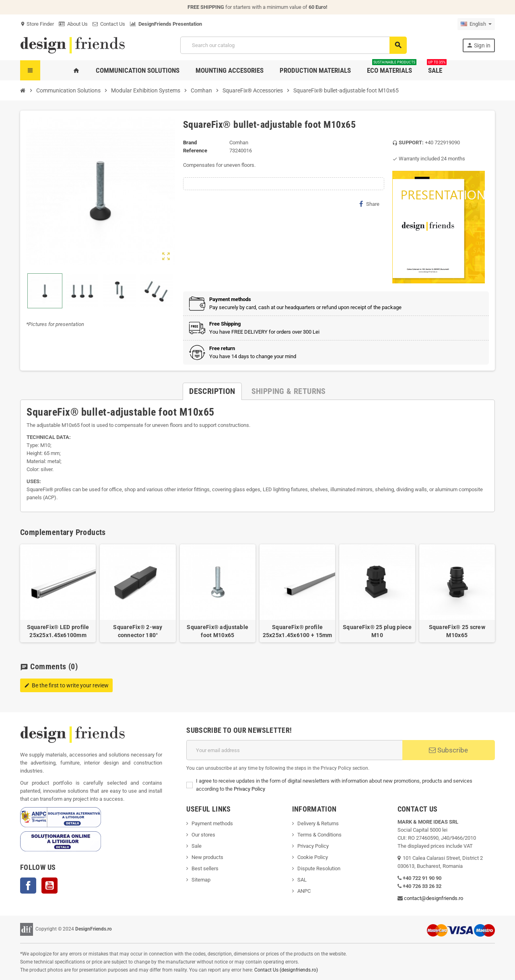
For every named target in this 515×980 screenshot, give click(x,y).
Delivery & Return (317, 823)
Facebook (28, 886)
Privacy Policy (249, 789)
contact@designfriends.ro (434, 898)
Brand (190, 142)
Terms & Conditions (319, 835)
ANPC (304, 891)
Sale (197, 846)
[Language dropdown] (476, 24)
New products (207, 857)
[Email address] (294, 750)
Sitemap (201, 880)
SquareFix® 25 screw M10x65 (457, 631)
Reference (195, 151)
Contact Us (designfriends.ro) (286, 970)
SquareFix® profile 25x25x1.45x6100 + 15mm (298, 631)
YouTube (49, 886)
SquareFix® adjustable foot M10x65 (217, 631)
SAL (302, 880)
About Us (73, 24)
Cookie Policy (313, 857)
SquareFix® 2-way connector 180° (138, 631)
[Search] (293, 45)
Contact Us (109, 24)
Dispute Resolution (319, 868)
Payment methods (212, 823)
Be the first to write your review (66, 685)
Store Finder (37, 24)
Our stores (203, 835)
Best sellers (205, 868)
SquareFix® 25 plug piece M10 (377, 631)
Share (369, 204)
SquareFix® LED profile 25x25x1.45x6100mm (58, 631)
